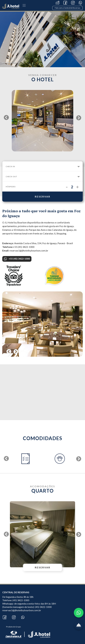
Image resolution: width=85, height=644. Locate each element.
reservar (43, 196)
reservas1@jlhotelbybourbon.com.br (22, 610)
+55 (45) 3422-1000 (17, 259)
